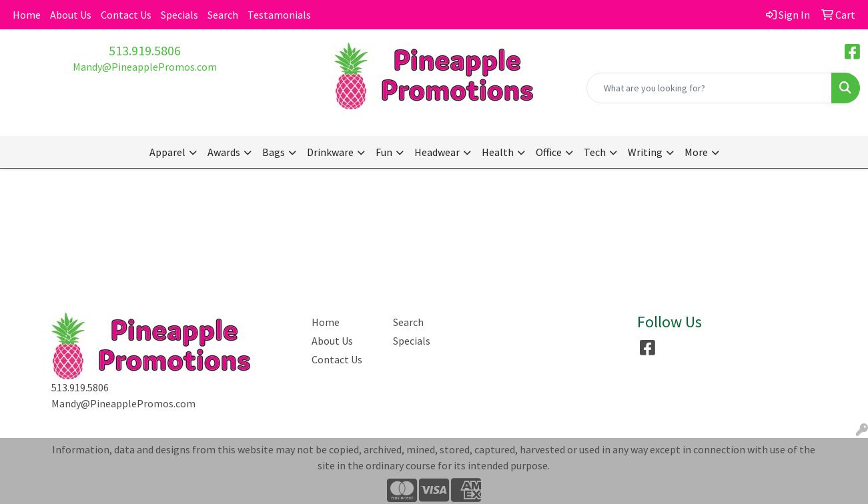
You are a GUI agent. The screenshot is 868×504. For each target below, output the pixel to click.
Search (223, 15)
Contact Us (126, 15)
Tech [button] (595, 152)
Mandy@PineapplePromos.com (145, 67)
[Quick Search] (709, 88)
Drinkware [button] (330, 152)
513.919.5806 (145, 50)
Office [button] (549, 152)
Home (27, 15)
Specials (179, 15)
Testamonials (279, 15)
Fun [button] (384, 152)
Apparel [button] (167, 152)
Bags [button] (274, 152)
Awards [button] (224, 152)
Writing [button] (645, 152)
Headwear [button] (437, 152)
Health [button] (498, 152)
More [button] (696, 152)
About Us (71, 15)
